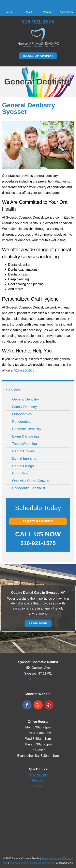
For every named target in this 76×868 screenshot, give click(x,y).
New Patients (38, 775)
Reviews (38, 781)
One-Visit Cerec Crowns (31, 481)
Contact (38, 786)
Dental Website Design (43, 863)
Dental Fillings (23, 466)
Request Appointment (38, 56)
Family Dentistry (25, 407)
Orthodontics (22, 414)
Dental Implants (24, 459)
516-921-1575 (38, 22)
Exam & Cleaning (25, 436)
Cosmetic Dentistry (27, 429)
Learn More (38, 623)
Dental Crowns (24, 451)
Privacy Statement (51, 858)
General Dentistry (26, 399)
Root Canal (21, 473)
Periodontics (22, 422)
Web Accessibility (19, 863)
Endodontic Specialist (29, 488)
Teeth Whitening (25, 444)
